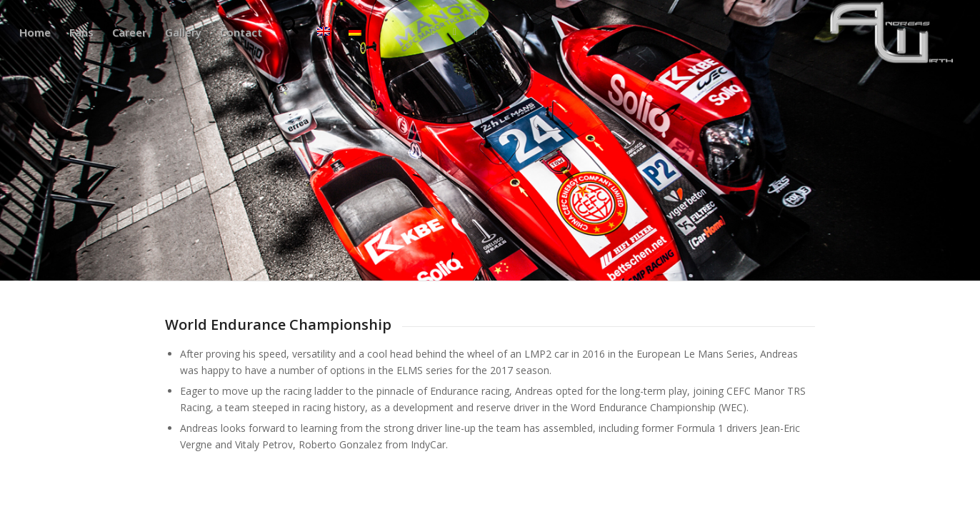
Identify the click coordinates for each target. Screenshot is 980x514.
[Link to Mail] (476, 31)
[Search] (290, 32)
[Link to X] (433, 31)
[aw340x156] (892, 32)
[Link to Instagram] (454, 31)
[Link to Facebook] (411, 31)
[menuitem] (35, 32)
